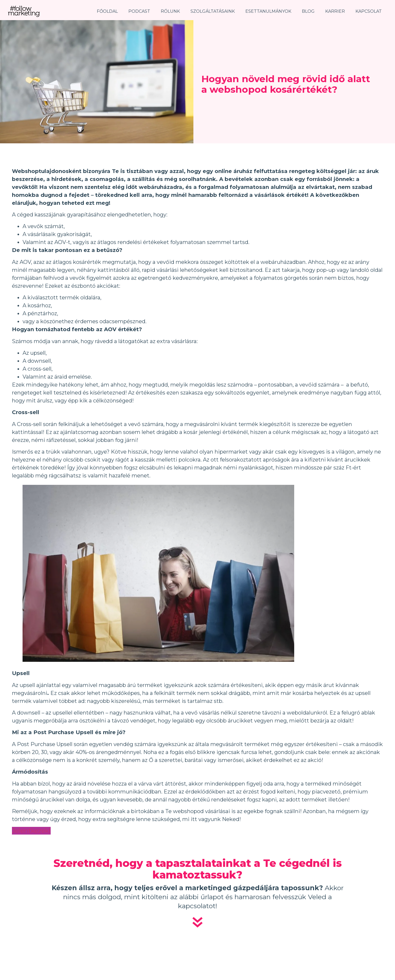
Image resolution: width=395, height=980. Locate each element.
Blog (308, 11)
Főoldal (107, 11)
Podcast (139, 11)
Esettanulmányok (268, 11)
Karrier (335, 11)
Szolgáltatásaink (213, 11)
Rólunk (170, 11)
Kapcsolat (369, 11)
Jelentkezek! (31, 831)
